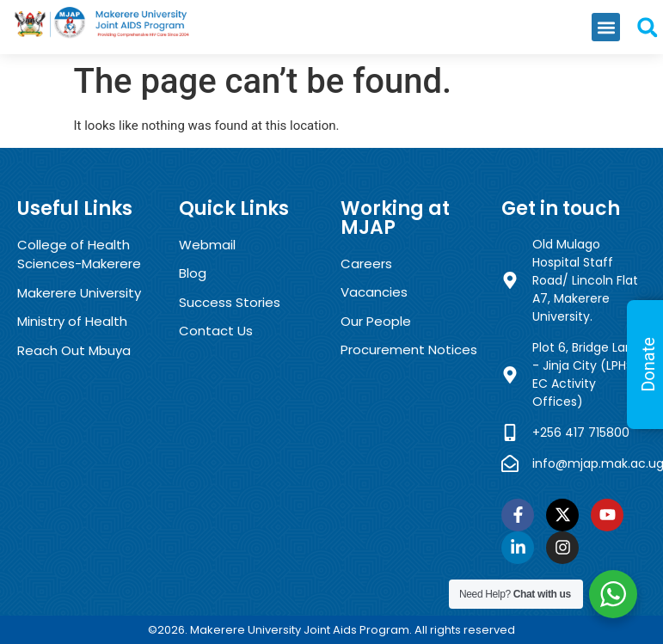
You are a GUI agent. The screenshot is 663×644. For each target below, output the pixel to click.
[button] (606, 27)
